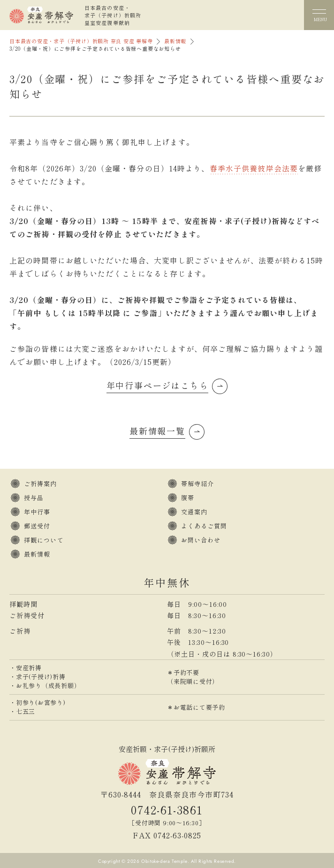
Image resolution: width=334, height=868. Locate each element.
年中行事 (37, 512)
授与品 (34, 498)
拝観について (44, 540)
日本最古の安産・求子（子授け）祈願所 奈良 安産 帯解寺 (81, 41)
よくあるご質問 (204, 526)
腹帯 (188, 498)
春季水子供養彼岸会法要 (254, 168)
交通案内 (194, 512)
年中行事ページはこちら (158, 385)
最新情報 (175, 41)
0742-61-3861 (167, 810)
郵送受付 (37, 526)
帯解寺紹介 (198, 484)
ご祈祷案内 (41, 484)
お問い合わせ (201, 540)
